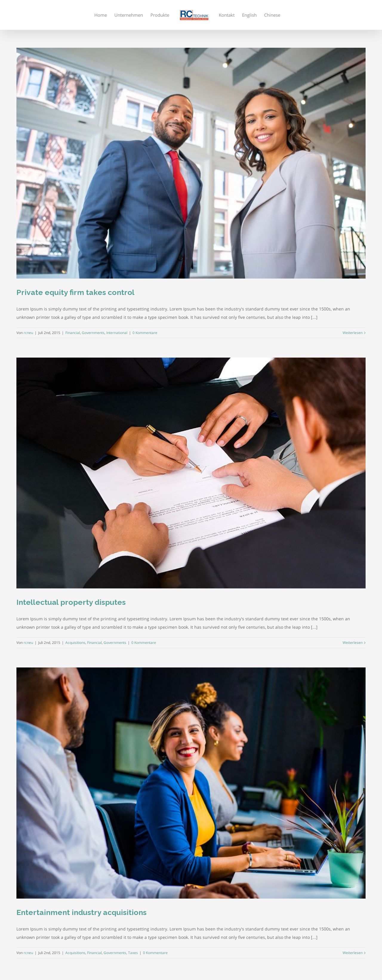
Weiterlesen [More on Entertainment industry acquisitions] (353, 953)
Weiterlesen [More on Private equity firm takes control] (353, 333)
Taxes (133, 953)
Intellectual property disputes (71, 602)
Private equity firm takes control (76, 292)
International (117, 333)
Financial (73, 333)
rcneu (28, 333)
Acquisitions (75, 643)
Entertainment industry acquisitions (81, 912)
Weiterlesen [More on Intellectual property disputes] (353, 643)
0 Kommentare (145, 333)
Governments (93, 333)
